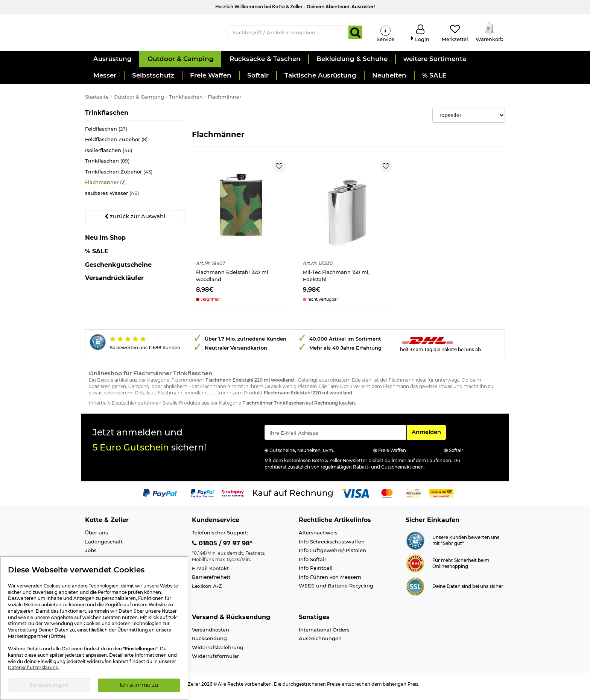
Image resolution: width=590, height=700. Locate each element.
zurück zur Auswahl (135, 221)
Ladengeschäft (104, 546)
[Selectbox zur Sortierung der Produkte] (469, 120)
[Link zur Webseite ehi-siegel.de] (415, 568)
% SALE (97, 256)
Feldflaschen (106, 134)
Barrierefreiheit (211, 582)
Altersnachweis (318, 537)
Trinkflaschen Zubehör (119, 177)
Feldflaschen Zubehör (116, 144)
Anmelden (429, 437)
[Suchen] (355, 35)
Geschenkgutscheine (118, 270)
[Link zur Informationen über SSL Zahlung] (415, 591)
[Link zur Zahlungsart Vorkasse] (413, 498)
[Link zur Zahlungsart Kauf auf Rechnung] (293, 498)
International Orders (324, 635)
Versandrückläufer (114, 283)
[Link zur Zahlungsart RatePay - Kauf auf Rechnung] (233, 498)
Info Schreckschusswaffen (332, 546)
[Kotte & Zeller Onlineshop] (149, 34)
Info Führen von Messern (330, 582)
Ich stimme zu (139, 685)
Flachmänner (105, 188)
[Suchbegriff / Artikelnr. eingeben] (288, 35)
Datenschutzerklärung (33, 668)
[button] (112, 64)
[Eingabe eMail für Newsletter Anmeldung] (335, 437)
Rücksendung (209, 643)
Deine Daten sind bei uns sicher (468, 591)
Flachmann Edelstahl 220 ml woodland (232, 281)
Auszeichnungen (320, 643)
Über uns (97, 537)
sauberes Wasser (112, 198)
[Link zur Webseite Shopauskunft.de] (415, 545)
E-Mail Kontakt (210, 573)
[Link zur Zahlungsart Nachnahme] (441, 498)
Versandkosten (211, 635)
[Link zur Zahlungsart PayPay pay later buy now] (202, 498)
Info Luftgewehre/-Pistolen (332, 555)
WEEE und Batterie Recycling (336, 590)
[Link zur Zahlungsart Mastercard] (387, 498)
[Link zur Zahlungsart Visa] (355, 498)
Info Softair (312, 564)
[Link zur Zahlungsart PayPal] (160, 498)
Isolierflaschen (109, 155)
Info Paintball (316, 573)
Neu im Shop (105, 243)
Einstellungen (49, 685)
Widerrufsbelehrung (218, 652)
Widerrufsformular (215, 661)
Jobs (91, 555)
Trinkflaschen (107, 117)
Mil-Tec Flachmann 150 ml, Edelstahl (336, 281)
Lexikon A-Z (207, 591)
